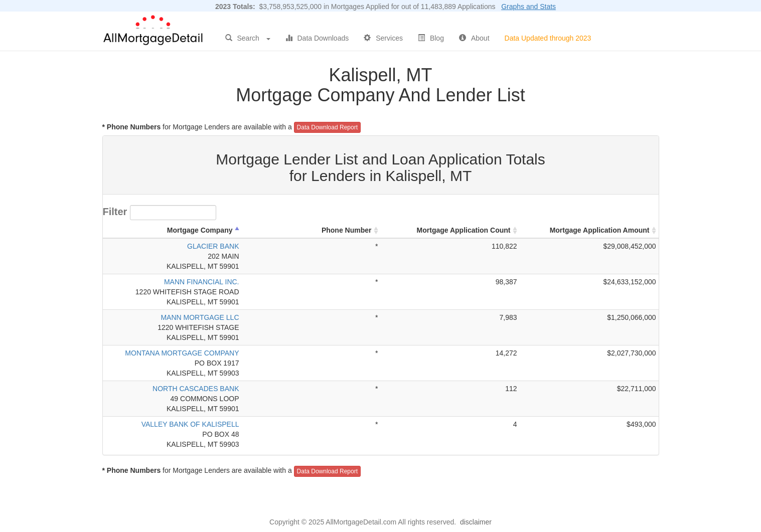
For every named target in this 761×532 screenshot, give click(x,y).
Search (248, 38)
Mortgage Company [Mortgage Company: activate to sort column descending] (200, 230)
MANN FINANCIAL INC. (202, 282)
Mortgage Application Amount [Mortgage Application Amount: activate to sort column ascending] (600, 230)
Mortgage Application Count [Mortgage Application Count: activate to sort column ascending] (464, 230)
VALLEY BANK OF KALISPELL (190, 424)
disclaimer (476, 522)
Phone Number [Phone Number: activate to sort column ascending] (347, 230)
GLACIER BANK (213, 246)
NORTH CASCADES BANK (196, 389)
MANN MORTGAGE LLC (200, 317)
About (474, 38)
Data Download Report (327, 127)
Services (383, 38)
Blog (431, 38)
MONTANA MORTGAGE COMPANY (182, 353)
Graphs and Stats (528, 7)
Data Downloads (317, 38)
